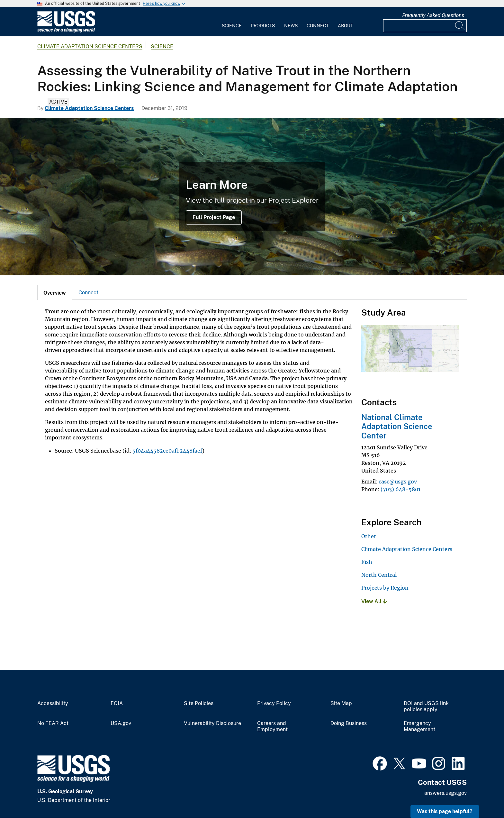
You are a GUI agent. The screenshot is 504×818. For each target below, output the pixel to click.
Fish (367, 562)
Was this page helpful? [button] (445, 811)
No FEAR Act (53, 723)
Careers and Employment (272, 726)
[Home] (66, 31)
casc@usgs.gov (398, 482)
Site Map (341, 703)
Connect (318, 26)
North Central (379, 575)
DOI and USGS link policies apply (426, 707)
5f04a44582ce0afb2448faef (167, 451)
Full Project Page (214, 217)
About (345, 26)
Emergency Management (419, 726)
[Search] (460, 26)
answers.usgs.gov (446, 793)
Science (232, 26)
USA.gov (121, 723)
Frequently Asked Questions (433, 15)
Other (369, 536)
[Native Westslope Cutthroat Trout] (252, 197)
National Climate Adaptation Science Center (397, 427)
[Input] (425, 26)
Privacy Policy (274, 703)
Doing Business (349, 723)
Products (263, 26)
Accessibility (53, 703)
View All (374, 601)
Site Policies (199, 703)
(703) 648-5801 (401, 489)
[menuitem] (232, 22)
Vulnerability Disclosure (212, 723)
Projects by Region (385, 588)
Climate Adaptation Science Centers (90, 46)
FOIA (117, 703)
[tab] (55, 292)
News (291, 26)
